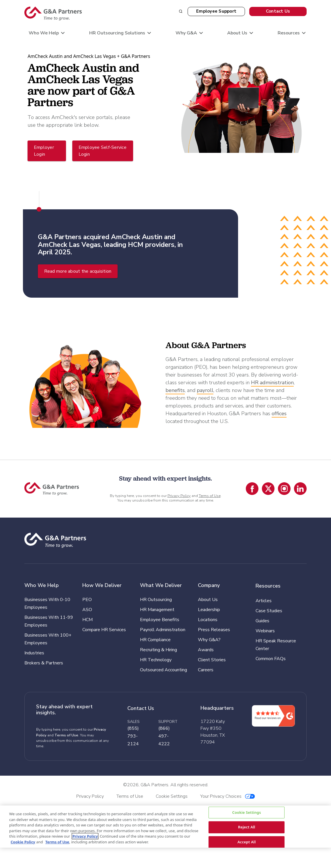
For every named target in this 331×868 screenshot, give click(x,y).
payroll (205, 390)
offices (279, 413)
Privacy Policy (179, 496)
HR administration (272, 383)
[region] (165, 827)
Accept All (247, 842)
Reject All (247, 827)
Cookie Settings (246, 812)
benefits (175, 390)
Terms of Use (210, 496)
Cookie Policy (23, 842)
